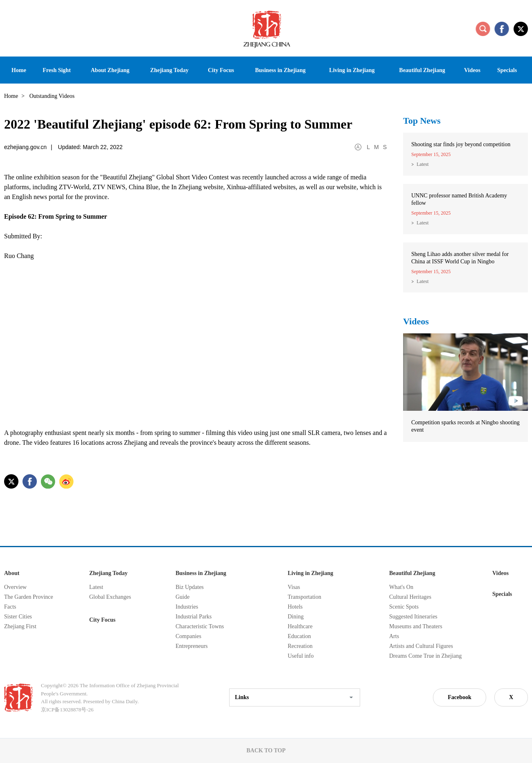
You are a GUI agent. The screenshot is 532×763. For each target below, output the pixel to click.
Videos (416, 321)
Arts (394, 636)
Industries (187, 607)
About (12, 573)
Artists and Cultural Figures (421, 646)
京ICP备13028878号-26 (67, 710)
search (483, 29)
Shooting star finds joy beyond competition (461, 144)
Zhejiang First (20, 626)
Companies (188, 636)
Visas (294, 587)
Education (299, 636)
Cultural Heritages (410, 597)
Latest (423, 164)
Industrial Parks (194, 617)
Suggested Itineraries (413, 617)
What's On (401, 587)
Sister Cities (18, 617)
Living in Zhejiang (310, 573)
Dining (296, 617)
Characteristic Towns (200, 626)
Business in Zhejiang (201, 573)
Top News (422, 121)
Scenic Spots (404, 607)
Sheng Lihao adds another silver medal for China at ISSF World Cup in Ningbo (460, 258)
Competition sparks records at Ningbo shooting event (465, 426)
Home (11, 96)
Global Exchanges (110, 597)
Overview (15, 587)
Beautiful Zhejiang (412, 573)
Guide (183, 597)
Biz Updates (190, 587)
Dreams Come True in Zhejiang (425, 656)
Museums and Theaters (416, 626)
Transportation (304, 597)
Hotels (295, 607)
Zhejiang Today (108, 573)
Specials (502, 594)
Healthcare (300, 626)
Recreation (300, 646)
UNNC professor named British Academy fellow (459, 199)
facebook (502, 29)
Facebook (460, 697)
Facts (10, 607)
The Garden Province (29, 597)
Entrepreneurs (192, 646)
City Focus (102, 620)
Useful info (301, 656)
